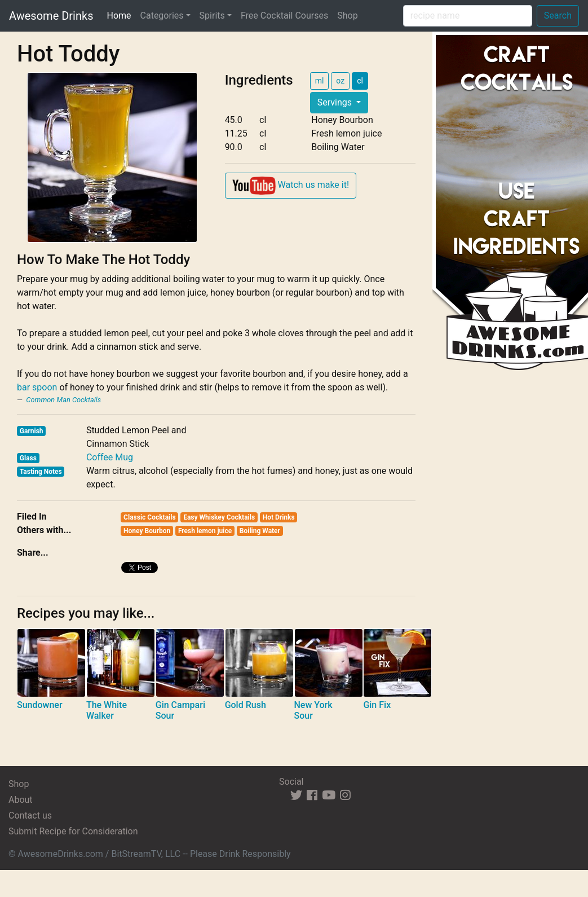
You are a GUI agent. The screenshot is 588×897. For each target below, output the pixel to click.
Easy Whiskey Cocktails (219, 517)
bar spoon (37, 387)
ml (320, 81)
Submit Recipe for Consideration (73, 831)
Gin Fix (377, 705)
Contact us (30, 815)
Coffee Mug (110, 457)
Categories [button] (162, 16)
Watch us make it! (291, 186)
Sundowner (40, 705)
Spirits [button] (212, 16)
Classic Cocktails (149, 517)
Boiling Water (260, 531)
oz (340, 81)
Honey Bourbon (147, 531)
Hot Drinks (279, 517)
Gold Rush (246, 705)
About (21, 800)
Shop (347, 16)
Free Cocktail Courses (284, 16)
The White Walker (107, 710)
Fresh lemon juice (205, 531)
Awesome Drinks (51, 16)
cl (360, 81)
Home (121, 15)
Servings (336, 102)
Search (558, 16)
